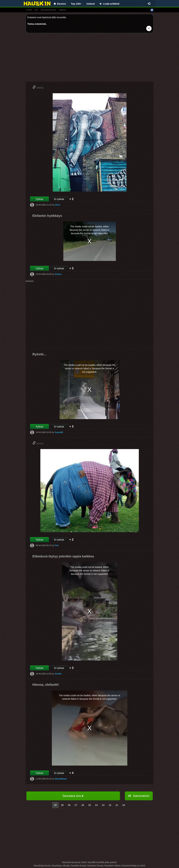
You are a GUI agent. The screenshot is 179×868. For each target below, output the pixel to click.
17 (76, 805)
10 (124, 805)
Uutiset (90, 4)
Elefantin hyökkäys (47, 216)
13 (103, 805)
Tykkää (39, 199)
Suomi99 (59, 432)
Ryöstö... (39, 354)
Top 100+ (76, 4)
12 (110, 805)
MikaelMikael (61, 779)
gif (36, 10)
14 (96, 805)
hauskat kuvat (48, 10)
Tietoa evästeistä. (37, 24)
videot (62, 10)
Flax (57, 545)
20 (55, 805)
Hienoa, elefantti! (46, 685)
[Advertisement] (90, 59)
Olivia (58, 205)
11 (117, 805)
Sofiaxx (58, 274)
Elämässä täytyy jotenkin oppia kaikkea (63, 556)
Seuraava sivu (73, 796)
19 (62, 805)
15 (90, 805)
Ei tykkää (59, 199)
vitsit (29, 10)
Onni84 (58, 674)
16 (83, 805)
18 (69, 805)
